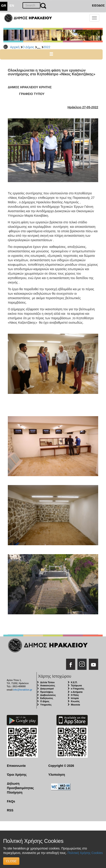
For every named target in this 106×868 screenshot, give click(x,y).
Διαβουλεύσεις (48, 695)
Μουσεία (76, 705)
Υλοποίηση (57, 775)
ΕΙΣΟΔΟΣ (98, 5)
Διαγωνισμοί (47, 689)
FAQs (11, 801)
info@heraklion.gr (23, 690)
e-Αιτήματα (77, 692)
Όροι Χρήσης (17, 775)
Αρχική (15, 47)
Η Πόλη (75, 695)
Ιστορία (75, 698)
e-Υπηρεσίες (78, 689)
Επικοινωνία (16, 766)
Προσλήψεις (47, 692)
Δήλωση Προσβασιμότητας (20, 786)
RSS (10, 810)
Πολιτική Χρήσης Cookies (85, 853)
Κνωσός (75, 701)
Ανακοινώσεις (48, 686)
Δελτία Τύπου (47, 682)
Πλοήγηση (15, 792)
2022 (47, 47)
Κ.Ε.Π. (74, 682)
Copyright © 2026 (61, 766)
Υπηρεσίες (46, 705)
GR (4, 5)
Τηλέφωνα (76, 686)
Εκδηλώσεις (47, 698)
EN (12, 5)
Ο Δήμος (28, 47)
